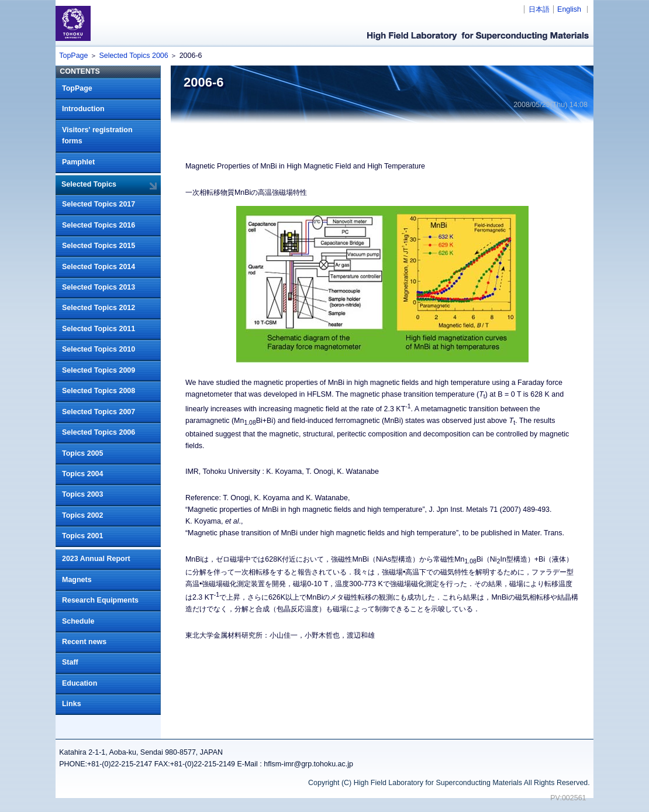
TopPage (73, 56)
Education (80, 683)
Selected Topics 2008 (99, 391)
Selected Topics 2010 (99, 349)
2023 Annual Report (96, 559)
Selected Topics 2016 (99, 225)
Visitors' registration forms (97, 136)
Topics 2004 (82, 474)
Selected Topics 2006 (133, 56)
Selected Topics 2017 (99, 204)
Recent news (84, 642)
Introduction (83, 109)
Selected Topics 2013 (99, 287)
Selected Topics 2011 (99, 329)
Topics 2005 (82, 453)
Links (72, 704)
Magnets (77, 580)
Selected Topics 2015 (99, 246)
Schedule (78, 621)
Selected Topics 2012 (99, 308)
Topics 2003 (82, 494)
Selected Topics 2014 (99, 267)
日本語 (539, 9)
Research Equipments (100, 600)
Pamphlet (78, 162)
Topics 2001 (82, 536)
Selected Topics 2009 (99, 370)
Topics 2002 (82, 515)
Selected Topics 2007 (99, 412)
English (569, 9)
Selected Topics (89, 184)
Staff (70, 662)
